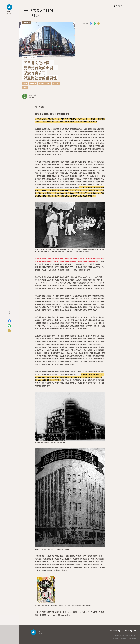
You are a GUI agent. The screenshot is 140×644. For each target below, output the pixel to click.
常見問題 (115, 639)
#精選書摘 (33, 84)
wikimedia (52, 615)
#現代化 (41, 84)
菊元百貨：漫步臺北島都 (72, 605)
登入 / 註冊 (118, 6)
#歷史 (48, 84)
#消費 (25, 84)
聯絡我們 (123, 639)
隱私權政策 (132, 639)
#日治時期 (56, 84)
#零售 (25, 88)
